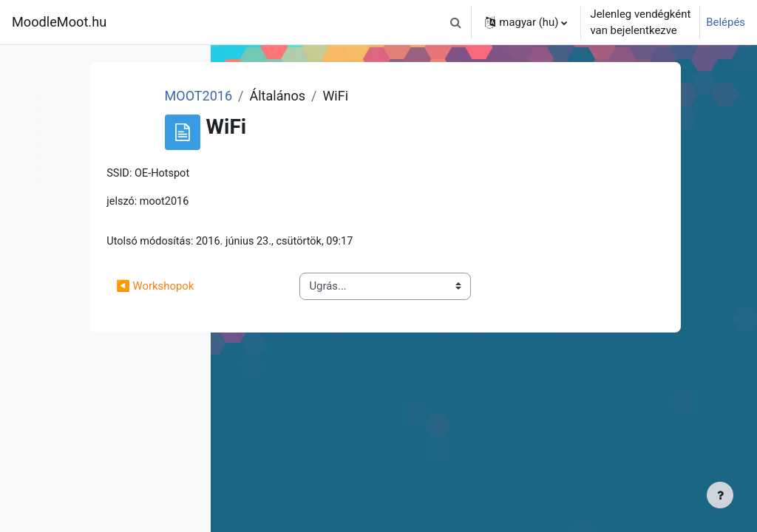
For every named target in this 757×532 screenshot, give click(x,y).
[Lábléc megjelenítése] (720, 495)
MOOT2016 (362, 96)
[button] (455, 22)
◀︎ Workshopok (338, 287)
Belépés (726, 22)
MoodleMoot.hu (59, 22)
